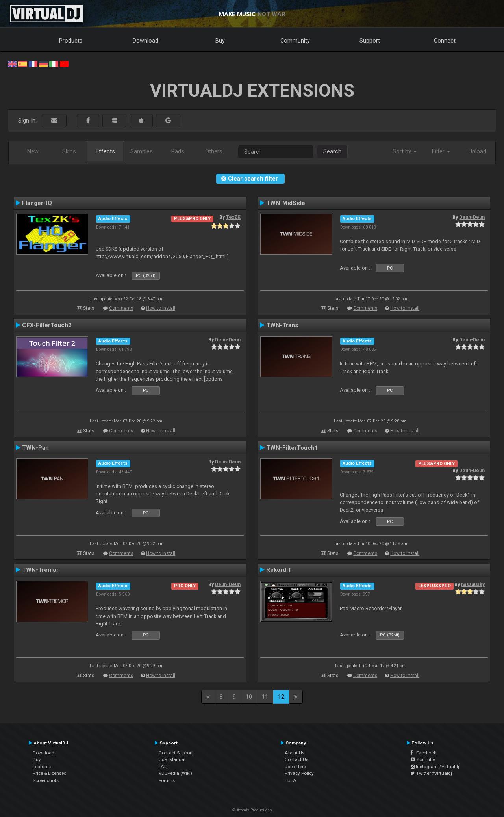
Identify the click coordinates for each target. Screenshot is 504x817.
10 (249, 697)
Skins (69, 151)
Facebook (423, 753)
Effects (105, 151)
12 (281, 697)
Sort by (405, 151)
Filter (441, 151)
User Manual (172, 759)
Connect (445, 41)
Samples (142, 151)
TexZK (233, 217)
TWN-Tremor (40, 570)
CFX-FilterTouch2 (47, 325)
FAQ (163, 767)
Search (332, 151)
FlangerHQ (37, 203)
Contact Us (296, 759)
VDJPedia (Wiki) (175, 773)
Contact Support (176, 753)
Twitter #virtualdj (431, 773)
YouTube (423, 759)
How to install (161, 308)
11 (265, 697)
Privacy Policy (299, 773)
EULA (291, 780)
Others (214, 151)
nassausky (473, 584)
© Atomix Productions (252, 810)
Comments (121, 308)
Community (295, 41)
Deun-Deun (472, 217)
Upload (477, 151)
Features (42, 767)
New (33, 151)
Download (145, 41)
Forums (167, 780)
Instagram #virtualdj (435, 767)
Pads (178, 151)
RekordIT (279, 570)
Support (370, 41)
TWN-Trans (282, 325)
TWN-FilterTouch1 (292, 448)
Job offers (295, 767)
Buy (220, 41)
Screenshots (46, 780)
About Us (295, 753)
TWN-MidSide (286, 203)
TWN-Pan (35, 448)
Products (71, 41)
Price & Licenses (49, 773)
